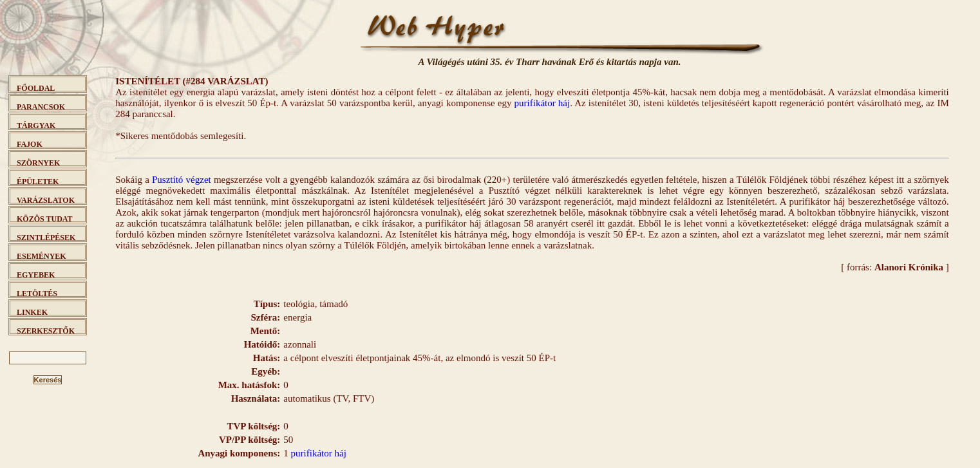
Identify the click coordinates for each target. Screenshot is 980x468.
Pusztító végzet (182, 180)
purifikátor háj (542, 103)
